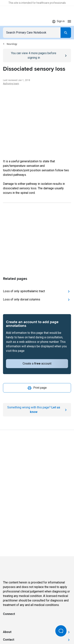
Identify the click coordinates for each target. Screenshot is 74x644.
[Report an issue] (37, 410)
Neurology (10, 44)
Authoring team (11, 84)
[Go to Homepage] (15, 21)
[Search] (66, 33)
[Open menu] (69, 21)
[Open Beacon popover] (61, 631)
